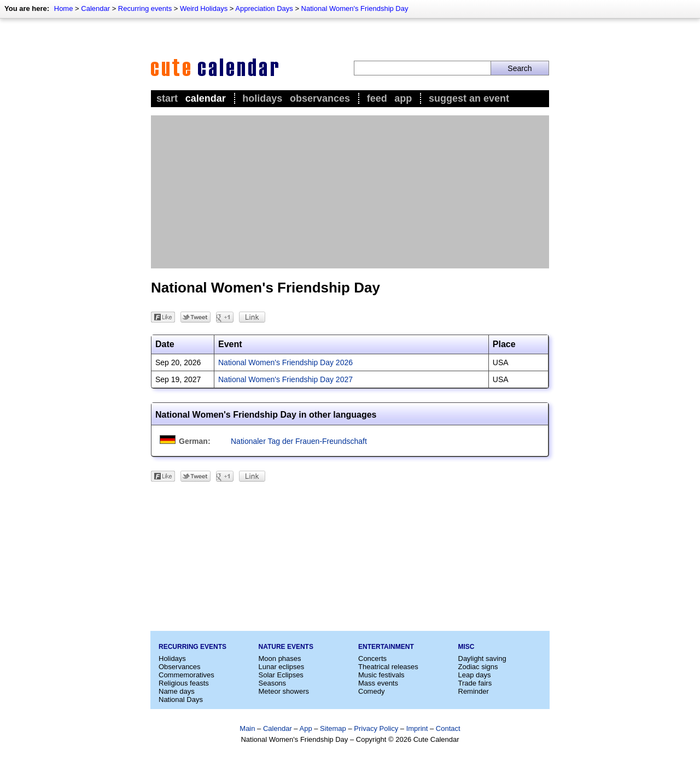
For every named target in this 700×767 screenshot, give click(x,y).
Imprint (417, 728)
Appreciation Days (264, 8)
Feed (377, 98)
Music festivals (381, 675)
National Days (181, 699)
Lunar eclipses (282, 667)
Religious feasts (184, 683)
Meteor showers (284, 691)
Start (167, 98)
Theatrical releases (388, 667)
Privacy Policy (376, 728)
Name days (177, 691)
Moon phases (280, 658)
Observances (320, 98)
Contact (448, 728)
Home (64, 8)
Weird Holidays (204, 8)
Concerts (372, 658)
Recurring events (145, 8)
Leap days (475, 675)
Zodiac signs (478, 667)
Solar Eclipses (281, 675)
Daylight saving (482, 658)
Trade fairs (475, 683)
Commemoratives (186, 675)
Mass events (378, 683)
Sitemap (333, 728)
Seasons (273, 683)
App (403, 98)
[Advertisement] (350, 192)
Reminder (474, 691)
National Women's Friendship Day (355, 8)
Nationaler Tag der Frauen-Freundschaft (299, 441)
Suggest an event (469, 98)
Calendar (95, 8)
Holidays (262, 98)
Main (247, 728)
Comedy (371, 691)
